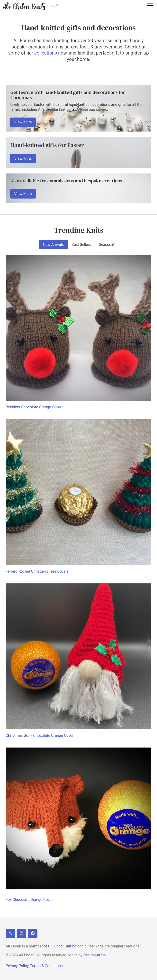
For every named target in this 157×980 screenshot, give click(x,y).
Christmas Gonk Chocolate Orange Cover (40, 735)
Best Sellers (81, 245)
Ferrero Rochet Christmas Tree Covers (37, 571)
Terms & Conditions (46, 966)
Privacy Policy (17, 966)
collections (46, 53)
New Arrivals (53, 245)
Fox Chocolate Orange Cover (29, 900)
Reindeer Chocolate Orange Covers (35, 407)
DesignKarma (95, 955)
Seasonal (106, 245)
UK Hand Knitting (62, 946)
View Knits (23, 122)
